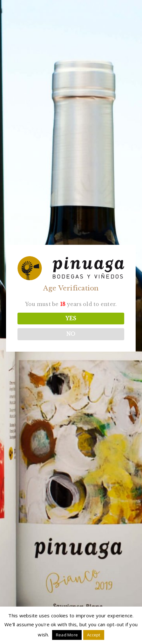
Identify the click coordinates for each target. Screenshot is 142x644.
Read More (67, 635)
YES (71, 319)
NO (71, 334)
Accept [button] (94, 635)
